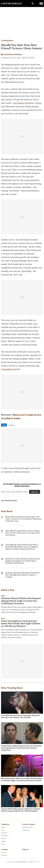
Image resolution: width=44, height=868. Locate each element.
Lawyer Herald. (21, 862)
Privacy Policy (26, 830)
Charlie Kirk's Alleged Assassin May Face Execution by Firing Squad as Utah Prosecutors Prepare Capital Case (21, 748)
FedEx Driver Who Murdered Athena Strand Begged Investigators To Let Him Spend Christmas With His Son (23, 561)
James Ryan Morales (13, 54)
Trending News (7, 40)
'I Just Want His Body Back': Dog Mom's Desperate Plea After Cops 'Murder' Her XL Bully (20, 716)
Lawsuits (4, 841)
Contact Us (4, 855)
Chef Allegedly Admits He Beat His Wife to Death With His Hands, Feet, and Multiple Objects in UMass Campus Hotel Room (22, 547)
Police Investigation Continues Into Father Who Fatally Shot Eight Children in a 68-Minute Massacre (21, 623)
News (3, 596)
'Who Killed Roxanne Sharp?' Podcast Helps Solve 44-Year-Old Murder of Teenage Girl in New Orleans (23, 533)
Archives (3, 827)
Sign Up (35, 492)
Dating (11, 425)
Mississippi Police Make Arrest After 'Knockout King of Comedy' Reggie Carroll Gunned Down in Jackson (22, 779)
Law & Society (5, 836)
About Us (4, 852)
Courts (3, 844)
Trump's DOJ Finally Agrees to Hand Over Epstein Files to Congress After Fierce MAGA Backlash (21, 810)
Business (4, 838)
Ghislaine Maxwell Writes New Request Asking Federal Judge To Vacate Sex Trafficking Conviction (21, 601)
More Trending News (12, 688)
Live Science (18, 103)
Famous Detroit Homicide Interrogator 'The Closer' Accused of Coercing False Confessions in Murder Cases (23, 519)
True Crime (4, 833)
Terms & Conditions (28, 827)
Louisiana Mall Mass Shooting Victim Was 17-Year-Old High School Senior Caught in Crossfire (23, 575)
